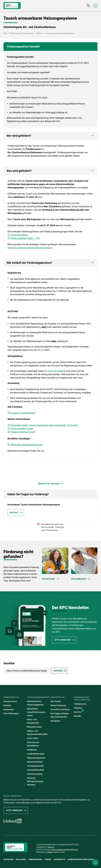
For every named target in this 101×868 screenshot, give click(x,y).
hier (42, 451)
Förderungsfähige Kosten (23, 432)
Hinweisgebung (35, 860)
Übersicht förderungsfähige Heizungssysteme (30, 248)
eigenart (51, 847)
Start (5, 33)
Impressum (8, 860)
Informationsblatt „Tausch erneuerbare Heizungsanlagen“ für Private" (44, 425)
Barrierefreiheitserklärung (81, 860)
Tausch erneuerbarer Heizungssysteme (60, 33)
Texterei (50, 852)
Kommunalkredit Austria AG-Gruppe (64, 850)
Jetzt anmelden (62, 640)
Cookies (48, 860)
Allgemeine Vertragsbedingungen (27, 445)
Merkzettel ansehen (49, 484)
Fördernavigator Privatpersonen (22, 33)
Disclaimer (21, 860)
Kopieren (58, 671)
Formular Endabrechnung (23, 413)
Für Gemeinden (79, 579)
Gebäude (40, 33)
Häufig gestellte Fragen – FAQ (25, 238)
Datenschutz (59, 860)
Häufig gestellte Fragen (22, 429)
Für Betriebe (48, 579)
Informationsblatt (19, 235)
